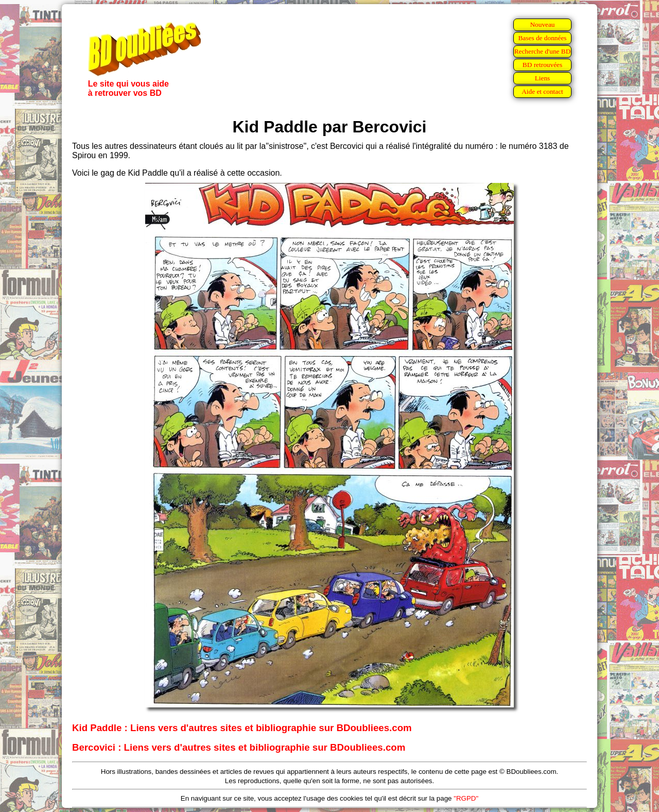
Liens (543, 78)
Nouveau (542, 24)
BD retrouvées (542, 65)
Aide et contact (542, 91)
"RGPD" (466, 798)
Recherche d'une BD (543, 51)
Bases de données (542, 38)
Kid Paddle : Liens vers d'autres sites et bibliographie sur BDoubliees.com (242, 728)
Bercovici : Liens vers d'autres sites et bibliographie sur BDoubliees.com (239, 747)
